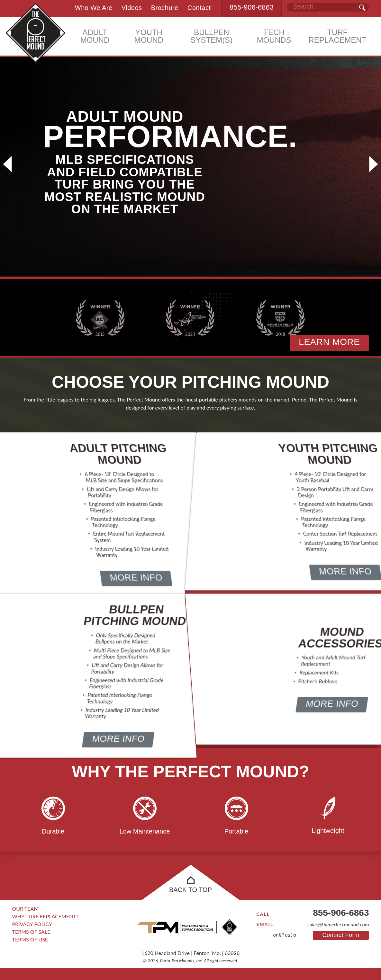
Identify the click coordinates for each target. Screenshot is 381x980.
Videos (129, 7)
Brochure (163, 7)
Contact (199, 7)
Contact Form (341, 945)
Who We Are (90, 7)
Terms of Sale (31, 944)
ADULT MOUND (95, 37)
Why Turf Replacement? (45, 928)
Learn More (329, 342)
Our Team (26, 920)
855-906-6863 (252, 8)
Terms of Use (30, 951)
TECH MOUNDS (274, 37)
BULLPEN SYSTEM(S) (212, 37)
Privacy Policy (32, 936)
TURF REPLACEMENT (337, 37)
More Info (135, 595)
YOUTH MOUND (149, 37)
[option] (190, 164)
